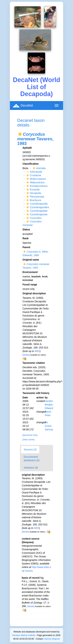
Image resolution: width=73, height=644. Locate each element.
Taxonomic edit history (36, 393)
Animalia (39, 168)
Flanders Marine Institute (24, 635)
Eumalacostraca (36, 186)
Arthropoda (34, 172)
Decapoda (33, 193)
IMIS (37, 351)
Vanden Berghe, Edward (49, 405)
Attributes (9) (31, 468)
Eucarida (33, 190)
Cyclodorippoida (36, 204)
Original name (31, 260)
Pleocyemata (35, 197)
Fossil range (30, 285)
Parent (26, 247)
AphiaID (27, 148)
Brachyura (33, 200)
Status (26, 229)
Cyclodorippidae (36, 211)
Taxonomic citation (34, 363)
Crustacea (33, 175)
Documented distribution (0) (32, 459)
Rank (25, 238)
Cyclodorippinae (36, 214)
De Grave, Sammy (49, 426)
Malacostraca (35, 182)
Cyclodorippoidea (37, 207)
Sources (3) (30, 450)
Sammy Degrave (52, 639)
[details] (26, 355)
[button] (20, 134)
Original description (34, 293)
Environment (30, 272)
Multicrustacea (36, 179)
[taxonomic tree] (30, 435)
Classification (30, 164)
